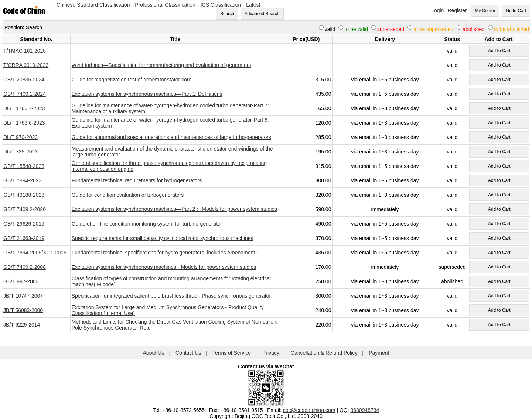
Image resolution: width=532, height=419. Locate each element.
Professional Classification (165, 5)
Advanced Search (262, 14)
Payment (379, 353)
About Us (154, 353)
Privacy (271, 353)
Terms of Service (232, 353)
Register (457, 10)
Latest (253, 5)
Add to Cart (499, 51)
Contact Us (188, 353)
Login (437, 10)
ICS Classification (221, 5)
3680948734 (365, 410)
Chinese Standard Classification (93, 5)
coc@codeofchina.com (309, 410)
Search (227, 14)
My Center (485, 11)
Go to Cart (516, 11)
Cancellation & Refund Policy (324, 353)
